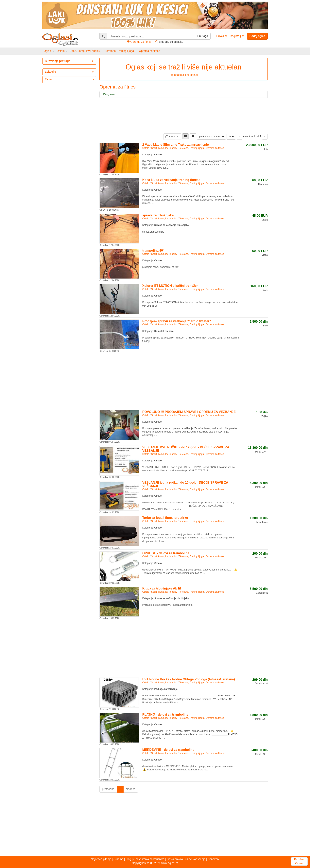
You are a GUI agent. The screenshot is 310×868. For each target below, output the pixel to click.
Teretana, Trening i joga (119, 51)
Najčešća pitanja (101, 859)
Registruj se (237, 36)
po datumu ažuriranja (211, 137)
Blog (128, 859)
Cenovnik (213, 859)
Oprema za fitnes (150, 51)
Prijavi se (222, 36)
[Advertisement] (184, 381)
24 (231, 137)
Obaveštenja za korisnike (149, 859)
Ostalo (60, 51)
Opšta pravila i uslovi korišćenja (186, 859)
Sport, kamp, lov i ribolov (85, 51)
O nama (118, 859)
